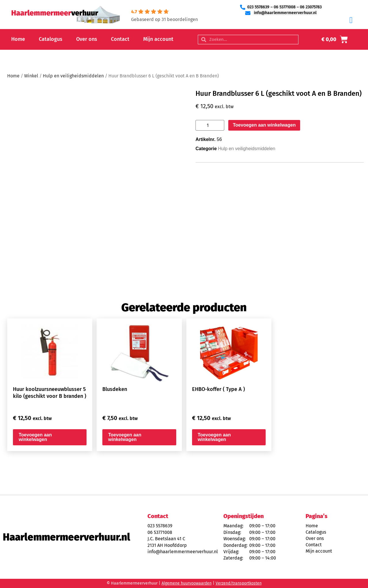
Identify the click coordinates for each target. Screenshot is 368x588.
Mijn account (158, 39)
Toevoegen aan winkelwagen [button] (35, 437)
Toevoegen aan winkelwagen (264, 125)
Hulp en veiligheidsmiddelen (73, 76)
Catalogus (51, 39)
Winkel (31, 76)
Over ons (87, 39)
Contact (120, 39)
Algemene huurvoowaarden (187, 583)
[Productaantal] (210, 125)
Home (18, 39)
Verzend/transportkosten (239, 583)
